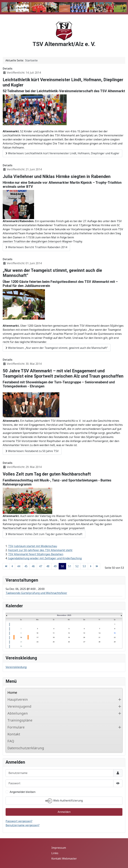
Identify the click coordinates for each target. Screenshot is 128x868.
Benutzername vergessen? (23, 825)
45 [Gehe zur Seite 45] (26, 566)
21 (99, 637)
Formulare (16, 727)
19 (69, 637)
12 (69, 633)
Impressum (59, 848)
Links (55, 853)
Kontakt (14, 734)
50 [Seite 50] (62, 566)
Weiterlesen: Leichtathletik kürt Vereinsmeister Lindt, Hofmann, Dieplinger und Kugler (62, 153)
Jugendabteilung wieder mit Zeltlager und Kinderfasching (45, 558)
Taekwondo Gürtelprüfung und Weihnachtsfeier (36, 593)
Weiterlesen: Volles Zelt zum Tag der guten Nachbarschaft (44, 534)
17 (37, 637)
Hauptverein (18, 699)
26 (69, 642)
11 (54, 633)
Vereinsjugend (19, 706)
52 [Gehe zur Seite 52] (77, 566)
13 (84, 633)
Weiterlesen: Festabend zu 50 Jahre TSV (32, 451)
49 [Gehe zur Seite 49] (55, 566)
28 (99, 642)
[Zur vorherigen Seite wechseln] (12, 566)
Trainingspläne (20, 720)
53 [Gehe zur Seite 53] (84, 566)
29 (115, 642)
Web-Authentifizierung (64, 801)
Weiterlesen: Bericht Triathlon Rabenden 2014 (36, 247)
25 (54, 642)
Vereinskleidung (16, 667)
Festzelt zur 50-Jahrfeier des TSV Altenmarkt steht (40, 550)
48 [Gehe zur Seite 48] (48, 566)
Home (12, 692)
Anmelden (64, 812)
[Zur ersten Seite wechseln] (6, 566)
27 (84, 642)
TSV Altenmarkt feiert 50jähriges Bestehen (36, 554)
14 (99, 633)
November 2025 (64, 615)
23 (21, 642)
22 (115, 637)
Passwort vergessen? (19, 821)
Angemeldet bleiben (23, 792)
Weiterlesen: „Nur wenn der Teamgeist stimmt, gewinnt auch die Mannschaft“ (57, 348)
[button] (120, 700)
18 (54, 637)
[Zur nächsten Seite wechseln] (91, 566)
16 (21, 637)
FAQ (11, 741)
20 (84, 637)
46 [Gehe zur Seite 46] (33, 566)
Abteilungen (18, 713)
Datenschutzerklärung (26, 748)
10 (37, 633)
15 (115, 633)
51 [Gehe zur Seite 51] (70, 566)
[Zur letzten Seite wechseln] (97, 566)
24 (37, 642)
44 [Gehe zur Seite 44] (19, 566)
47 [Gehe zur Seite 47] (41, 566)
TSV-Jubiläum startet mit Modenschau (33, 546)
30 (21, 646)
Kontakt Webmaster (64, 859)
